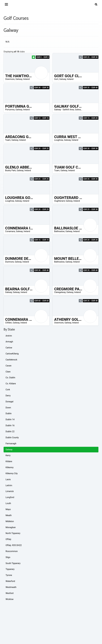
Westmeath (11, 587)
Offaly (8, 539)
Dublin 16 (10, 425)
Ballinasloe (59, 231)
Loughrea (59, 140)
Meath (9, 515)
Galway (19, 79)
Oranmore (10, 79)
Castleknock (11, 360)
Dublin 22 (10, 431)
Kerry (8, 455)
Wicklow (10, 599)
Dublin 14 (10, 419)
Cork (8, 390)
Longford (10, 497)
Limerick (10, 491)
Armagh (9, 342)
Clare (8, 372)
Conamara (10, 231)
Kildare (9, 461)
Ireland (26, 79)
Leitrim (9, 485)
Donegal (9, 402)
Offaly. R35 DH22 (14, 545)
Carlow (9, 348)
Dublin (9, 413)
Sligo (8, 557)
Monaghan (11, 527)
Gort (56, 79)
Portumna (10, 110)
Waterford (10, 581)
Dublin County (12, 438)
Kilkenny (10, 467)
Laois (8, 479)
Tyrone (9, 575)
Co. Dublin (10, 378)
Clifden (8, 323)
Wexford (9, 593)
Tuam (8, 140)
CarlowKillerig (12, 354)
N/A (7, 42)
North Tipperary (13, 533)
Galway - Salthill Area (64, 110)
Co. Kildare (11, 384)
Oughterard (59, 201)
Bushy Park (10, 170)
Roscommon (12, 551)
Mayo (8, 509)
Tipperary (10, 569)
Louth (8, 503)
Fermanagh (11, 444)
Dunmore (9, 262)
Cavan (8, 366)
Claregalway (60, 292)
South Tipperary (13, 563)
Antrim (9, 336)
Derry (8, 396)
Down (8, 408)
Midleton (10, 521)
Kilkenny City (12, 473)
